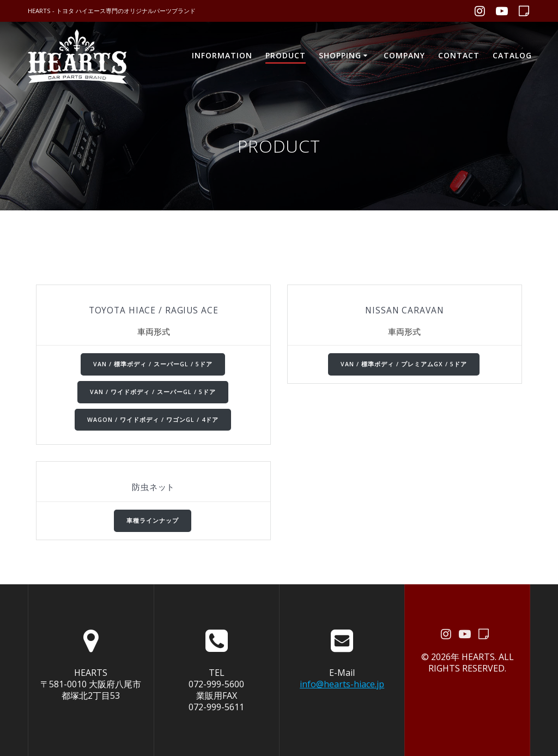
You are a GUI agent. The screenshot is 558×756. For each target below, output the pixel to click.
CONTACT (459, 55)
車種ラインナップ (153, 521)
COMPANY (404, 55)
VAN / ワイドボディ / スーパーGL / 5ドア (153, 392)
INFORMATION (222, 55)
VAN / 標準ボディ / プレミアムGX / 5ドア (404, 364)
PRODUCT (286, 55)
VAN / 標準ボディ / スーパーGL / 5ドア (153, 364)
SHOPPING (340, 55)
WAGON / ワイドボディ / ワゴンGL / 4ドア (153, 420)
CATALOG (512, 55)
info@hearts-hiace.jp (342, 684)
